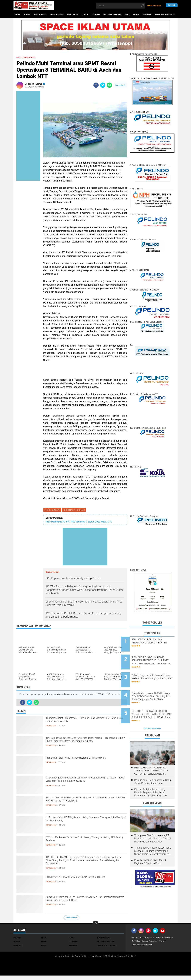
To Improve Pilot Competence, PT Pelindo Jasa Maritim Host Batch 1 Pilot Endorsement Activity (86, 722)
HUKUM (17, 942)
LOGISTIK (96, 15)
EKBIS (44, 938)
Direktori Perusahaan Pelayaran (147, 946)
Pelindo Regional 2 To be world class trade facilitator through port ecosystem (155, 673)
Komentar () (120, 85)
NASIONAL (18, 946)
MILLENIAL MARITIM (112, 15)
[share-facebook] (96, 85)
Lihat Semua (72, 918)
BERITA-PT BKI (40, 15)
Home (18, 15)
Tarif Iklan (159, 942)
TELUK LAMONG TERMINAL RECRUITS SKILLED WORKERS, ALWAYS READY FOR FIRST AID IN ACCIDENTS (81, 804)
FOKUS (72, 938)
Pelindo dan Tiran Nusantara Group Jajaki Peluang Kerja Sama (153, 768)
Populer (172, 5)
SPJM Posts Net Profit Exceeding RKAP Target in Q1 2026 (85, 881)
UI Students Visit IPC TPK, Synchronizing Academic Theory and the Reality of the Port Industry (83, 824)
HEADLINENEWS (57, 15)
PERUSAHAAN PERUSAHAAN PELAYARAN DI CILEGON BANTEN (156, 643)
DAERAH (17, 938)
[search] (120, 6)
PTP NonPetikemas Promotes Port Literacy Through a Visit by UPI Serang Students (82, 841)
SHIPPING (147, 15)
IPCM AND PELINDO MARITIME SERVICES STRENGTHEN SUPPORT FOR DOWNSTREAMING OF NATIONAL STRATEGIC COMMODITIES (156, 658)
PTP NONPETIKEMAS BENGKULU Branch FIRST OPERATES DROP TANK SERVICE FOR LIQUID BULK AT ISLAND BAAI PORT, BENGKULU (156, 703)
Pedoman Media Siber (142, 942)
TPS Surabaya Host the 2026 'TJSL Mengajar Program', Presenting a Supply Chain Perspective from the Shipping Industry (86, 744)
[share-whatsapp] (109, 85)
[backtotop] (95, 924)
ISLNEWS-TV (73, 15)
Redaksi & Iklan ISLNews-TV (145, 938)
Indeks (27, 15)
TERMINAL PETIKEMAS (165, 15)
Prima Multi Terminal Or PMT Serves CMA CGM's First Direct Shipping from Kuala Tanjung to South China (86, 903)
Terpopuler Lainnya (152, 715)
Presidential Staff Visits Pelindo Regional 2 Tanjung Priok (81, 762)
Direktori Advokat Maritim (144, 950)
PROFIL (136, 15)
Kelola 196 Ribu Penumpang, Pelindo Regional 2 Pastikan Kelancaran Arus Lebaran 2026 (150, 779)
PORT (127, 15)
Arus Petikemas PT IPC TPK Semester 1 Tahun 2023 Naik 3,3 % (79, 522)
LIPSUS (85, 15)
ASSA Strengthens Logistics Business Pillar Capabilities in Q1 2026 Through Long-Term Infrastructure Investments (82, 784)
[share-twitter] (103, 85)
